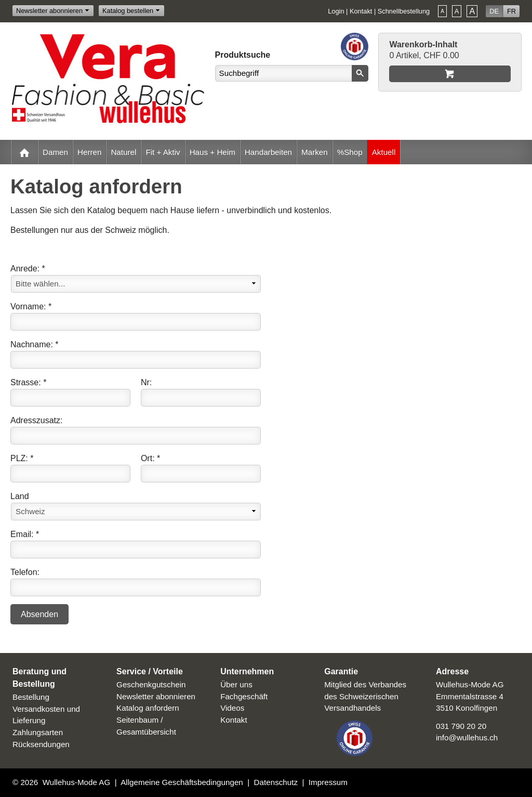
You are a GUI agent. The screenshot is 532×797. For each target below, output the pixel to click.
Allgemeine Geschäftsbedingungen (182, 782)
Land (20, 496)
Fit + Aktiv (163, 152)
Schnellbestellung (404, 11)
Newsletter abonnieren (49, 11)
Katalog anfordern (148, 708)
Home (24, 152)
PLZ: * (22, 458)
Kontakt (361, 11)
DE (494, 11)
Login (336, 11)
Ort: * (150, 458)
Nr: (146, 382)
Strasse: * (28, 382)
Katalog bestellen (128, 11)
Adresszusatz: (36, 420)
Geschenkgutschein (151, 684)
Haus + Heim (212, 152)
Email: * (25, 534)
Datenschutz (276, 782)
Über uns (236, 684)
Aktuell (384, 152)
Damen (55, 152)
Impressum (328, 782)
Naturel (123, 152)
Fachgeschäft (244, 696)
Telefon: (25, 572)
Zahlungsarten (38, 732)
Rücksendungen (41, 744)
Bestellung (31, 697)
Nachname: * (35, 344)
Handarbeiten (268, 152)
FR (511, 11)
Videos (232, 708)
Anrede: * (28, 269)
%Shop (350, 152)
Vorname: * (31, 306)
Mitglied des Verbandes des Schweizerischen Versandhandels (365, 696)
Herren (89, 152)
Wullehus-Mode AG (77, 782)
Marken (315, 152)
